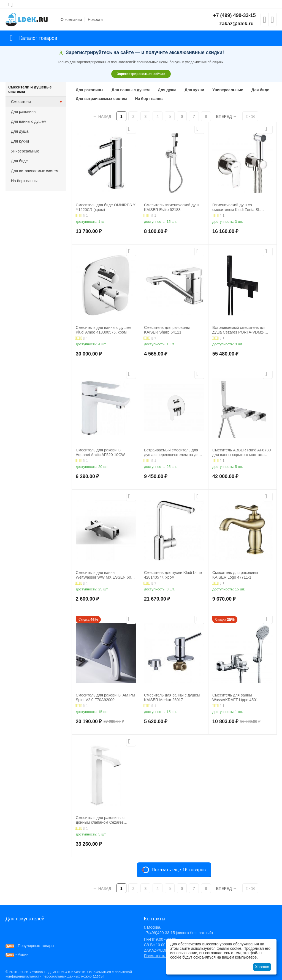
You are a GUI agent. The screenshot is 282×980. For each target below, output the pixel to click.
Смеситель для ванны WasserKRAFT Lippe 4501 (235, 697)
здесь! (98, 976)
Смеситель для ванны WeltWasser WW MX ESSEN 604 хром (104, 575)
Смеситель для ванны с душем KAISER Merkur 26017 (172, 697)
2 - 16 (250, 116)
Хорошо (262, 967)
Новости (95, 20)
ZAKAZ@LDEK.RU (160, 950)
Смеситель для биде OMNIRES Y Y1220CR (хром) (106, 207)
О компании (71, 20)
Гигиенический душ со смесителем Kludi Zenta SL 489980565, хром (236, 207)
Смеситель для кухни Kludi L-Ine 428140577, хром (173, 575)
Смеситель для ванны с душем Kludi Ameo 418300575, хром (104, 330)
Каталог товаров (38, 38)
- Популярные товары (30, 946)
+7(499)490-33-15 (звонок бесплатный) (178, 933)
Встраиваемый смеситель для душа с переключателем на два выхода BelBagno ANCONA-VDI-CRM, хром (173, 452)
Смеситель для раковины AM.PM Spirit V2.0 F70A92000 (105, 697)
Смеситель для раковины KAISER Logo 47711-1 (235, 575)
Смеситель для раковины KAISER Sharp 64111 (167, 330)
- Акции (17, 954)
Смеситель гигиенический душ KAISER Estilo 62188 (171, 207)
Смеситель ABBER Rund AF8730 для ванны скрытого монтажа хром (242, 452)
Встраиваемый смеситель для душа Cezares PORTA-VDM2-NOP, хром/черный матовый (239, 330)
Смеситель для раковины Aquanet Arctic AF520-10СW (100, 452)
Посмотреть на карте (162, 956)
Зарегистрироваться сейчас (141, 74)
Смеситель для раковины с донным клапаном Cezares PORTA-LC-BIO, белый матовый (104, 820)
